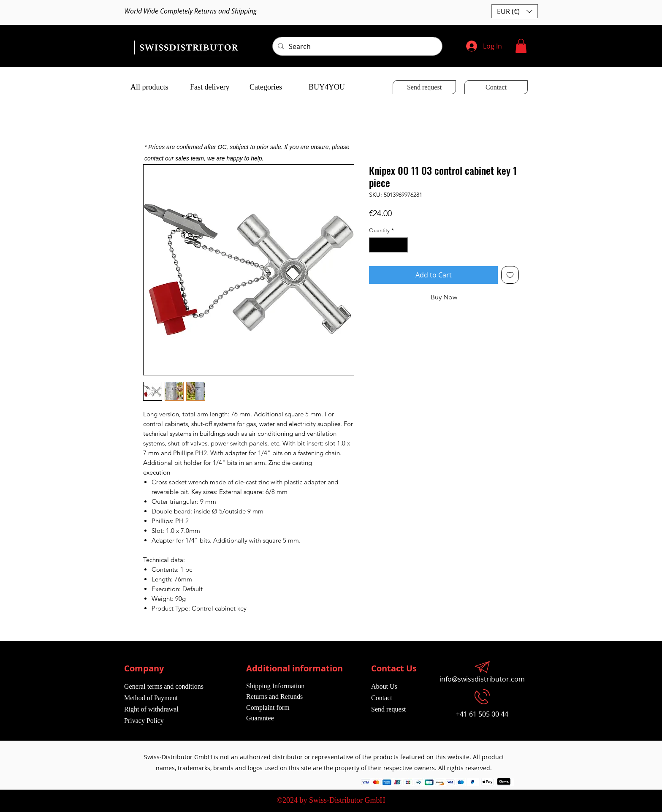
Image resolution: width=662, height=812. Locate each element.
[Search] (357, 46)
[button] (515, 11)
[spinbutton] (389, 245)
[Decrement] (375, 245)
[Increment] (402, 245)
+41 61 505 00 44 (482, 714)
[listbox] (515, 11)
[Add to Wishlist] (510, 275)
